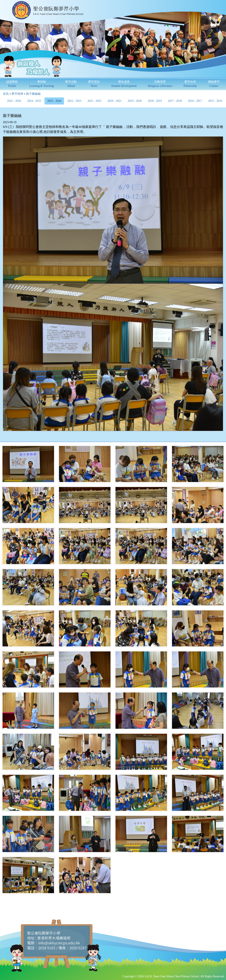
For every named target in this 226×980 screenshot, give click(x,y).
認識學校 (12, 84)
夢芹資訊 (94, 84)
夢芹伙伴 (190, 84)
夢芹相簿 (17, 94)
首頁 (6, 94)
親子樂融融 (33, 94)
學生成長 (124, 84)
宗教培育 (160, 84)
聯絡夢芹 (214, 84)
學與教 (41, 84)
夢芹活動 (71, 84)
